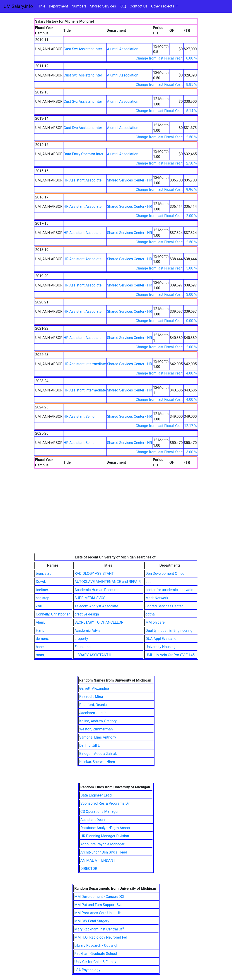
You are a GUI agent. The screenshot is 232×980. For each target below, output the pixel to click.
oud (149, 582)
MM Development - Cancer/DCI (99, 897)
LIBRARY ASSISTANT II (93, 655)
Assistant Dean (93, 820)
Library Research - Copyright (97, 945)
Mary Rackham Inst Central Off (99, 929)
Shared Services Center (164, 606)
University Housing (161, 647)
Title (42, 6)
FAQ (123, 6)
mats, (40, 655)
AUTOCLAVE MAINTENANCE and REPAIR (108, 582)
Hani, (40, 631)
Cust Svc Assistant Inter (83, 49)
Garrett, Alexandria (94, 688)
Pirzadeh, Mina (91, 697)
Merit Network (157, 598)
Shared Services (103, 6)
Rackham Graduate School (96, 954)
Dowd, (41, 582)
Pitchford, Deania (93, 705)
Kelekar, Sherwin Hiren (97, 762)
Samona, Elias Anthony (98, 737)
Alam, (40, 622)
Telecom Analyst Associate (96, 606)
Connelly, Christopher (53, 614)
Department (58, 6)
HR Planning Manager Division (105, 836)
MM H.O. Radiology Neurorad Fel (100, 937)
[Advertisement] (116, 519)
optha (150, 614)
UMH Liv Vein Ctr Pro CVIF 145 (170, 655)
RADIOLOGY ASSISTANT (94, 573)
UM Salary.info (18, 6)
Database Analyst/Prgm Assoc (105, 828)
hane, (40, 647)
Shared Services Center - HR (129, 180)
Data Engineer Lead (96, 795)
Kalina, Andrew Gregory (98, 721)
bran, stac (44, 573)
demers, (42, 639)
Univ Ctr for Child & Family (95, 962)
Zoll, (39, 606)
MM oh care (155, 622)
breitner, (42, 590)
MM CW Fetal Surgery (92, 921)
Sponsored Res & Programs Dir (105, 803)
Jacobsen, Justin (93, 713)
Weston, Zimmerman (96, 729)
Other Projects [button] (163, 6)
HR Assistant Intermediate (85, 364)
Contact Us (139, 6)
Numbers (79, 6)
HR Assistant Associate (83, 180)
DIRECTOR (89, 869)
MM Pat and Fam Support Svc (98, 905)
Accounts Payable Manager (103, 844)
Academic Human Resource (97, 590)
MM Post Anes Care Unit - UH (98, 913)
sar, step (43, 598)
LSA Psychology (87, 970)
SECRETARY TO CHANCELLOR (99, 622)
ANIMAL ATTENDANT (98, 860)
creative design (87, 614)
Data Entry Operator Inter (84, 154)
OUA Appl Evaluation (162, 639)
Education (83, 647)
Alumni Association (123, 49)
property (81, 639)
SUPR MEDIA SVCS (90, 598)
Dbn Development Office (165, 573)
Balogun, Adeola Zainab (98, 754)
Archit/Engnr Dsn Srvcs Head (104, 852)
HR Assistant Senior (80, 416)
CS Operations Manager (100, 812)
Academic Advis (88, 631)
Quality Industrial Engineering (169, 631)
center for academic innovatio (169, 590)
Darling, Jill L (89, 745)
